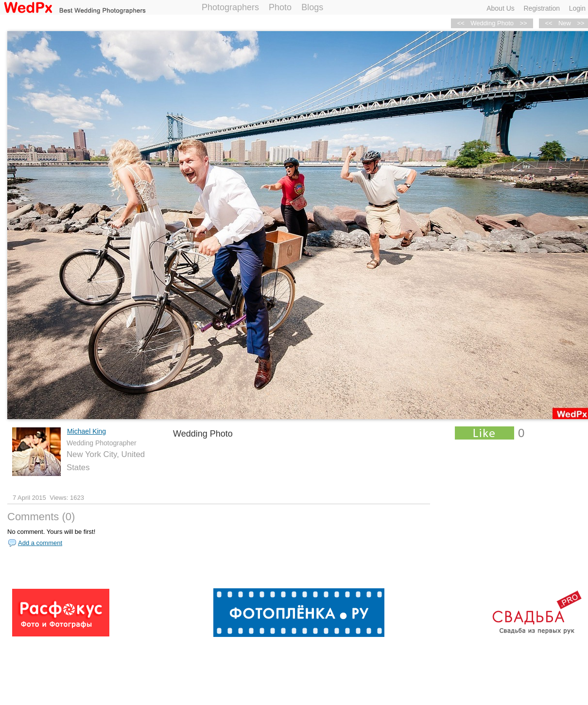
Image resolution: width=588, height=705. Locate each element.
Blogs (312, 7)
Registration (542, 8)
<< (548, 23)
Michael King (86, 431)
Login (577, 8)
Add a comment (40, 543)
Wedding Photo (492, 23)
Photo (280, 7)
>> (523, 23)
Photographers (230, 7)
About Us (501, 8)
